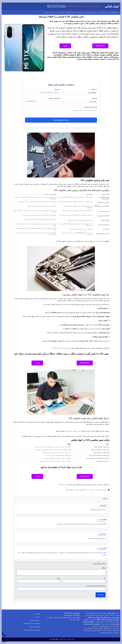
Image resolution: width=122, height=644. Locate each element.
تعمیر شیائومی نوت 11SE (73, 431)
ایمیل (58, 578)
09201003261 (68, 613)
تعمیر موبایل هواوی (70, 12)
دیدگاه (104, 568)
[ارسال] (48, 6)
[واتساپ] (4, 640)
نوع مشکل (94, 98)
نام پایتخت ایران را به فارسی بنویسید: (96, 586)
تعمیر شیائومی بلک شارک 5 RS (62, 348)
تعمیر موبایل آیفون (114, 12)
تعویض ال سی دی (60, 12)
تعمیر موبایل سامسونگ (91, 12)
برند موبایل (94, 89)
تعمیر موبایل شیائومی (103, 12)
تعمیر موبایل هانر (80, 12)
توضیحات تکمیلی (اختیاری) (90, 107)
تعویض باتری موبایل (34, 627)
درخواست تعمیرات (35, 620)
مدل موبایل (57, 89)
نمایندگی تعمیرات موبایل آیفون (31, 623)
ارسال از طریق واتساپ (61, 120)
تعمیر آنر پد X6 (64, 485)
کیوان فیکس (112, 6)
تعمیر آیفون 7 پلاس (99, 241)
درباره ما (52, 12)
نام (105, 578)
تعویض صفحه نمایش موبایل (32, 630)
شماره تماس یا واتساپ (54, 98)
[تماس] (4, 635)
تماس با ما (46, 12)
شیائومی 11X (70, 490)
